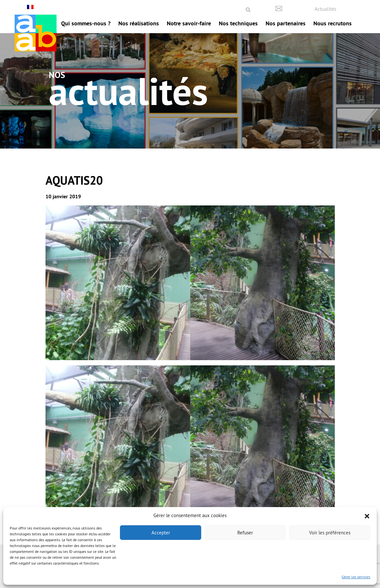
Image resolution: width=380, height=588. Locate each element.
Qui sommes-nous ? (86, 23)
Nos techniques (238, 23)
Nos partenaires (286, 23)
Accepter (161, 533)
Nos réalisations (139, 23)
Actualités (326, 9)
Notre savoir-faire (189, 23)
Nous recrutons (333, 23)
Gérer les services (356, 577)
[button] (367, 516)
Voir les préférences (330, 533)
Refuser (245, 533)
